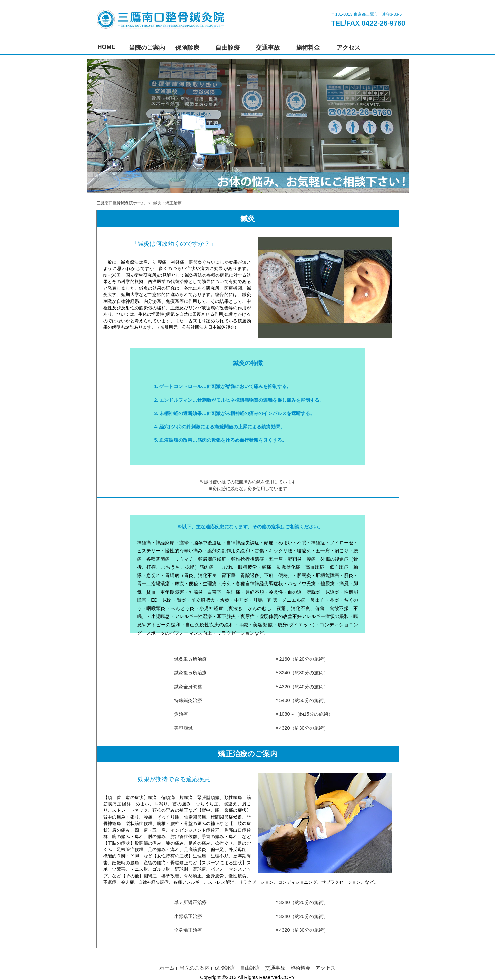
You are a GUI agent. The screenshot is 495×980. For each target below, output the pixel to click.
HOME (107, 47)
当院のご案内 (147, 48)
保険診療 (187, 48)
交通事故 (268, 48)
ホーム (167, 968)
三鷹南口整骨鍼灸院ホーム (121, 203)
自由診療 (228, 48)
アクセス (348, 48)
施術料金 (308, 48)
